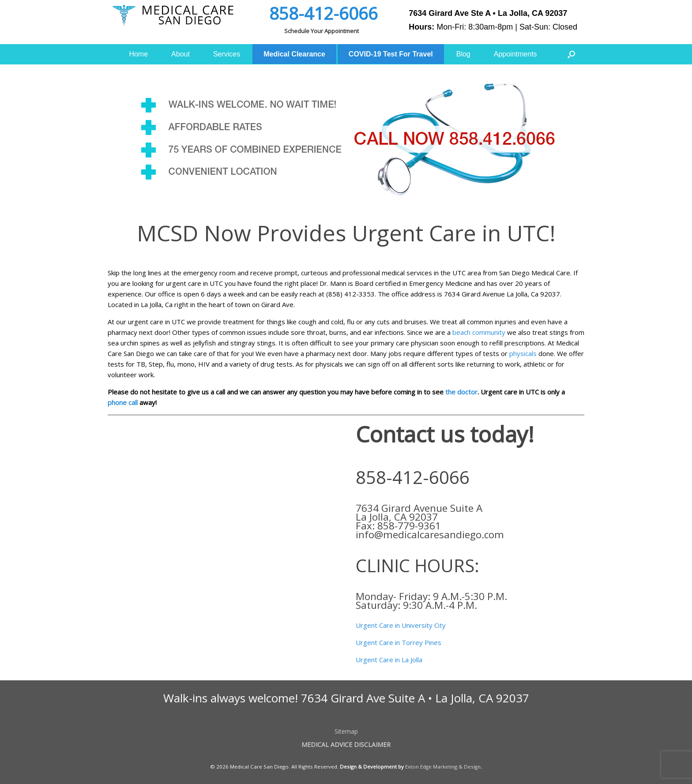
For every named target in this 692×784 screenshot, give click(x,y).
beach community (478, 332)
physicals (523, 353)
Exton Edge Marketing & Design (443, 767)
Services (227, 54)
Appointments (515, 54)
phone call (123, 402)
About (181, 54)
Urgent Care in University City (401, 625)
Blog (463, 54)
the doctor (461, 392)
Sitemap (346, 731)
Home (138, 54)
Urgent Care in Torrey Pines (399, 642)
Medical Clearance (294, 54)
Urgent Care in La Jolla (389, 660)
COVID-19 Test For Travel (391, 54)
